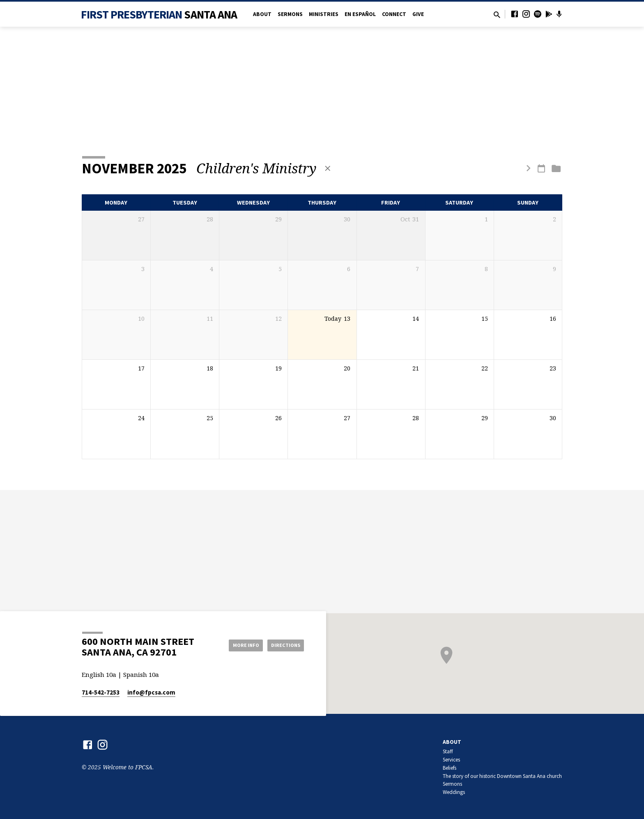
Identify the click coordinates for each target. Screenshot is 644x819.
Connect (394, 14)
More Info (237, 645)
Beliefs (450, 768)
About (262, 14)
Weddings (454, 792)
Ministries (324, 14)
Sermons (290, 14)
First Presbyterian (159, 14)
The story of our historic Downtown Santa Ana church (502, 776)
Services (451, 760)
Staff (448, 751)
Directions (283, 645)
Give (418, 14)
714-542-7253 (101, 692)
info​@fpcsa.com (151, 692)
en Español (360, 14)
